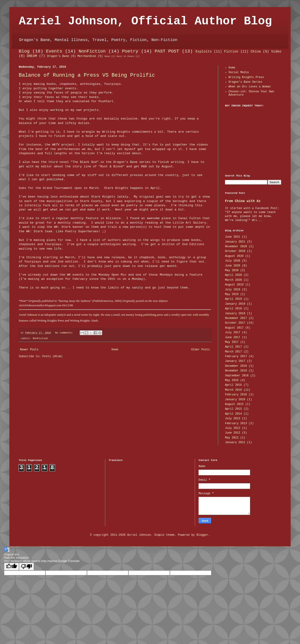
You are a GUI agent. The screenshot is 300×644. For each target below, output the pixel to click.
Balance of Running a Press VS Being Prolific (87, 75)
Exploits (204, 52)
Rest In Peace (126, 56)
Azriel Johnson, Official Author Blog (145, 21)
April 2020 (233, 275)
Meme (107, 56)
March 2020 (233, 280)
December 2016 (236, 366)
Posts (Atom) (52, 356)
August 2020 (234, 256)
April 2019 (233, 299)
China (256, 52)
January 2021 (235, 242)
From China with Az (243, 201)
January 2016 (235, 400)
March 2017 (233, 352)
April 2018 (233, 309)
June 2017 (233, 337)
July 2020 (233, 261)
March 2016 (233, 390)
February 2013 (236, 423)
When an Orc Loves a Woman (250, 87)
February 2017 (236, 356)
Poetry (130, 51)
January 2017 (235, 361)
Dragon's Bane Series (245, 82)
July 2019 (233, 290)
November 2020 (236, 247)
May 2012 (232, 438)
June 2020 (233, 266)
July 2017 (233, 333)
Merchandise (87, 56)
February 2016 (236, 395)
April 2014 (233, 414)
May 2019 (232, 294)
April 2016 (233, 385)
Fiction (231, 52)
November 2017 (236, 318)
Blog (24, 51)
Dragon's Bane (58, 56)
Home (115, 350)
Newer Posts (29, 350)
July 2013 (233, 419)
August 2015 (234, 404)
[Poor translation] (26, 567)
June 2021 (233, 237)
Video (276, 52)
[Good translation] (11, 567)
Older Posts (201, 350)
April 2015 (233, 409)
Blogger (202, 535)
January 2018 (235, 314)
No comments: (65, 333)
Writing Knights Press (246, 77)
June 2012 (233, 433)
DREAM (32, 56)
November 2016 (236, 371)
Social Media (239, 72)
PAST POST (167, 51)
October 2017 (235, 323)
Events (54, 51)
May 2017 (232, 342)
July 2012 (233, 428)
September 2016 (237, 376)
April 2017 (233, 347)
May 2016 (232, 380)
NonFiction (92, 51)
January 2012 (235, 442)
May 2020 (232, 270)
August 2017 (234, 328)
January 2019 (235, 304)
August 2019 (234, 285)
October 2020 (235, 251)
